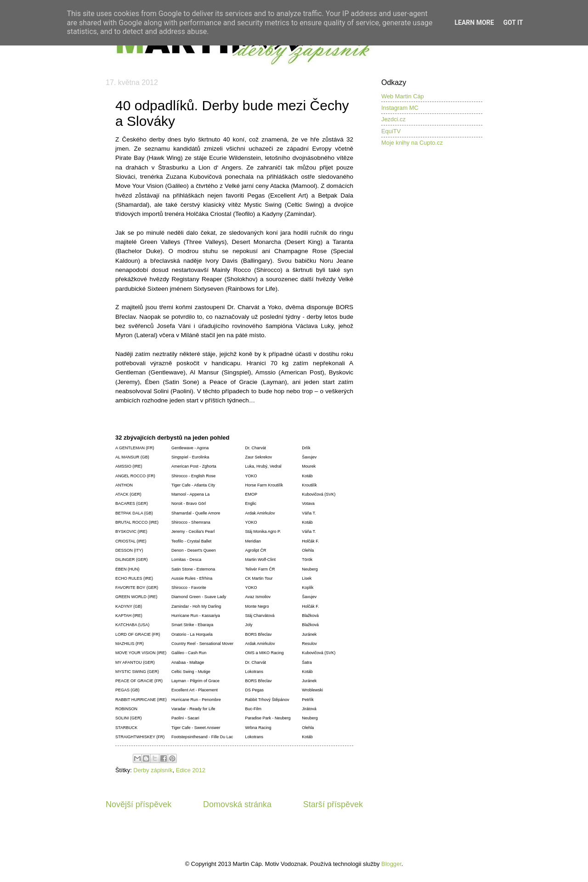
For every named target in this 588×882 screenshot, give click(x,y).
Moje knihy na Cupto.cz (412, 143)
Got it (513, 23)
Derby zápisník (153, 770)
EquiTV (391, 131)
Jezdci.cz (393, 119)
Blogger (391, 864)
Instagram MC (400, 108)
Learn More (474, 23)
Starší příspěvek (333, 804)
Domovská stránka (237, 804)
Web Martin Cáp (403, 96)
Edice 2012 (191, 770)
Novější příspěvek (139, 804)
